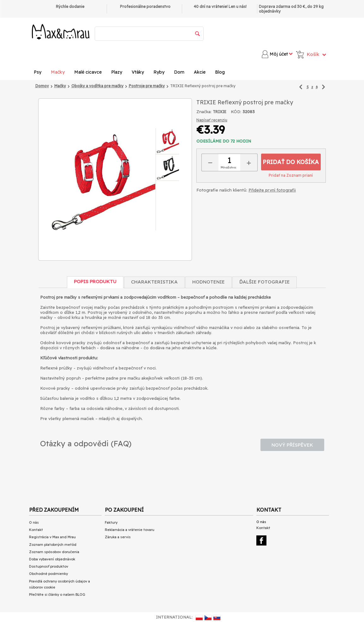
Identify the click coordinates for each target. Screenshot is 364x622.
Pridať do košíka (291, 162)
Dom (179, 72)
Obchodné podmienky (48, 574)
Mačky (58, 72)
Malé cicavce (88, 72)
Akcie (200, 72)
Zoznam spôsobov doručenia (54, 552)
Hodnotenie (209, 282)
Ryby (159, 72)
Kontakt (36, 530)
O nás (34, 522)
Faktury (111, 522)
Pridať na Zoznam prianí (291, 175)
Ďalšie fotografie (265, 282)
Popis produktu (95, 281)
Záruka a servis (118, 537)
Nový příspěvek (292, 445)
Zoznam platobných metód (53, 545)
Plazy (117, 72)
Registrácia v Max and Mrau (52, 537)
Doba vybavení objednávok (52, 559)
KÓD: (236, 112)
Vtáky (138, 72)
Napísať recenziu (212, 120)
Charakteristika (154, 282)
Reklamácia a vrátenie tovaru (130, 530)
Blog (220, 72)
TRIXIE (220, 112)
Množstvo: (229, 167)
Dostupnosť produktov (49, 566)
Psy (38, 72)
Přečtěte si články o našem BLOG (57, 595)
